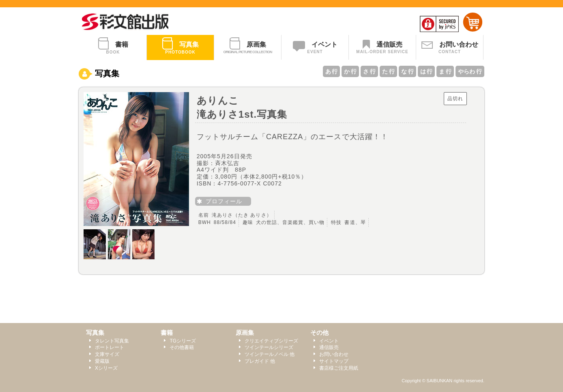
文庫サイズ (107, 354)
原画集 (245, 333)
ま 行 (445, 71)
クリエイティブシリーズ (271, 341)
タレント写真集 (112, 341)
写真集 (95, 333)
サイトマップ (334, 361)
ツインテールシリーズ (269, 347)
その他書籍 (182, 347)
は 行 (427, 71)
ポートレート (110, 347)
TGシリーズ (183, 341)
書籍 (167, 333)
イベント (329, 341)
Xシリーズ (106, 368)
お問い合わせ (334, 354)
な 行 (407, 71)
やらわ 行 (470, 71)
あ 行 (332, 71)
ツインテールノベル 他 (270, 354)
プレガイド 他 (260, 361)
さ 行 (369, 71)
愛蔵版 (102, 361)
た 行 (388, 71)
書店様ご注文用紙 (339, 368)
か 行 (350, 71)
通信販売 (329, 347)
